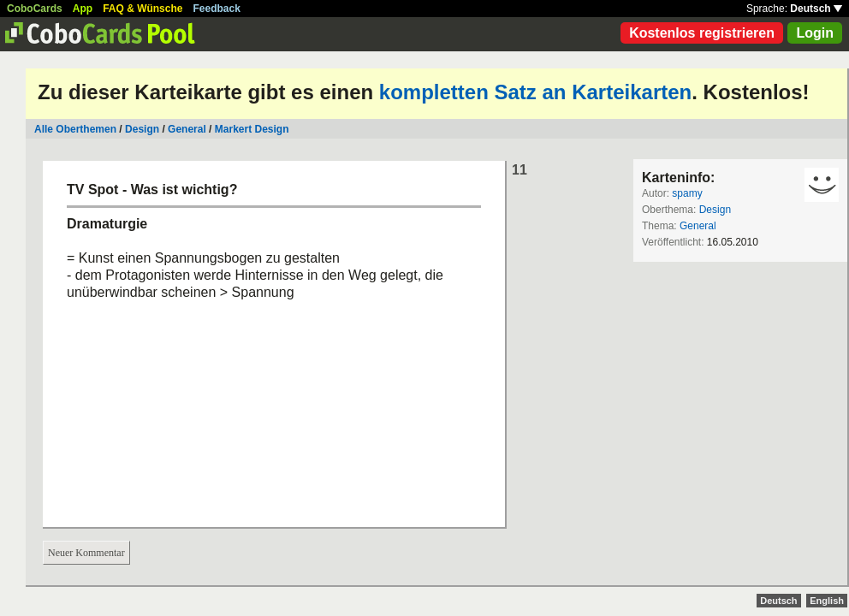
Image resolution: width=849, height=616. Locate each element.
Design (142, 129)
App (83, 9)
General (187, 129)
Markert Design (252, 129)
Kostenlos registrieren (702, 33)
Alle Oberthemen (75, 129)
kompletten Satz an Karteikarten (535, 92)
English (827, 601)
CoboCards (35, 9)
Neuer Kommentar (86, 553)
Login (815, 33)
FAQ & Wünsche (142, 9)
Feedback (217, 9)
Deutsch (816, 9)
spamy (687, 193)
